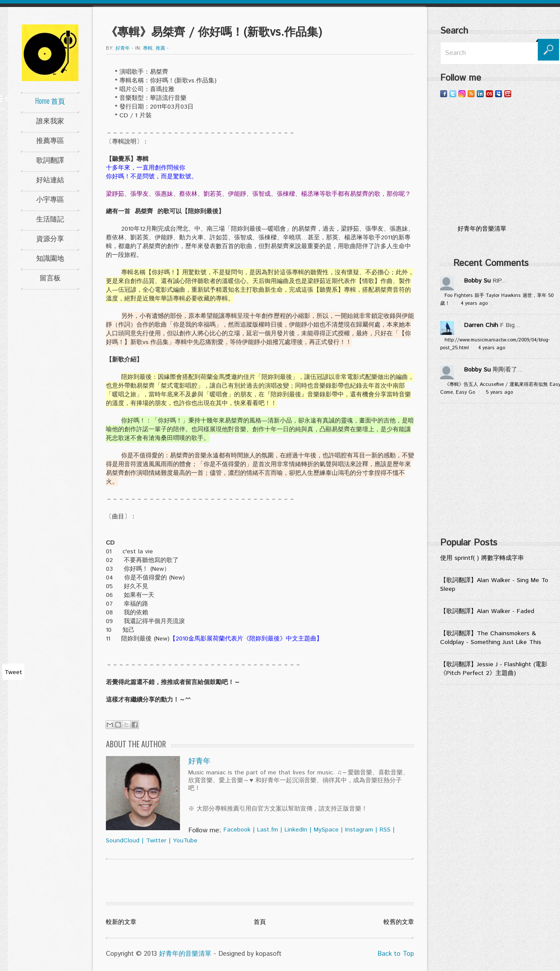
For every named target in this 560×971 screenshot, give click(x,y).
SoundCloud (123, 841)
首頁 (260, 922)
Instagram (359, 830)
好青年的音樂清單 (185, 954)
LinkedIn (296, 830)
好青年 (123, 48)
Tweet (13, 672)
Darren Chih (481, 325)
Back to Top (396, 954)
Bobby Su (477, 281)
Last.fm (268, 830)
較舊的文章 (399, 922)
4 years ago (474, 303)
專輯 (148, 48)
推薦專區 (50, 140)
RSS (385, 830)
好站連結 (50, 179)
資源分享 (50, 238)
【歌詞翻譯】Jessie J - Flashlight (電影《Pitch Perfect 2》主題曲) (494, 669)
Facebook (237, 830)
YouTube (185, 841)
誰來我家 (50, 120)
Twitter (156, 841)
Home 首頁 (50, 101)
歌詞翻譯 (50, 160)
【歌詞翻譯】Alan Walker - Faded (487, 611)
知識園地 (50, 258)
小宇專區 (50, 199)
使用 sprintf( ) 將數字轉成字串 (482, 558)
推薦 (160, 48)
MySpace (326, 830)
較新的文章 (121, 922)
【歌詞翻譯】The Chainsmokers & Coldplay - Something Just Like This (491, 638)
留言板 (50, 277)
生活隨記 (50, 218)
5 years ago (499, 392)
